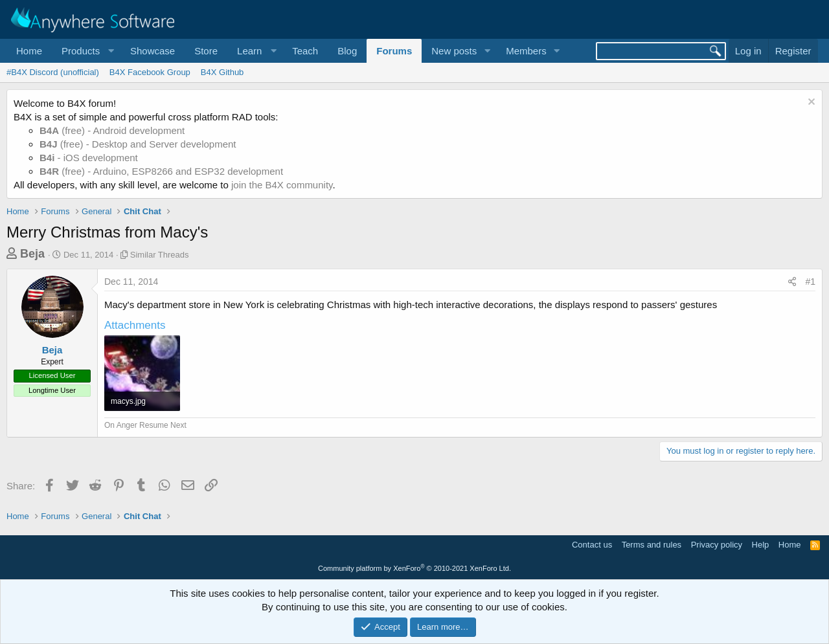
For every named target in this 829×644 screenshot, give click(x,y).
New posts (454, 51)
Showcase (153, 51)
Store (206, 51)
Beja (32, 254)
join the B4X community (282, 185)
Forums (394, 51)
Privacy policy (717, 545)
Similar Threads (160, 255)
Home (29, 51)
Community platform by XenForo (414, 568)
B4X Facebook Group (150, 72)
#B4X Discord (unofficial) (53, 72)
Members (526, 51)
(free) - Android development (112, 130)
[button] (86, 51)
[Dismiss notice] (810, 103)
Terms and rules (652, 545)
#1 (810, 282)
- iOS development (89, 158)
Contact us (592, 545)
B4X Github (222, 72)
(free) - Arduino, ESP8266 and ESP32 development (161, 171)
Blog (347, 51)
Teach (305, 51)
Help (761, 545)
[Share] (792, 282)
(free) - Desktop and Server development (138, 144)
